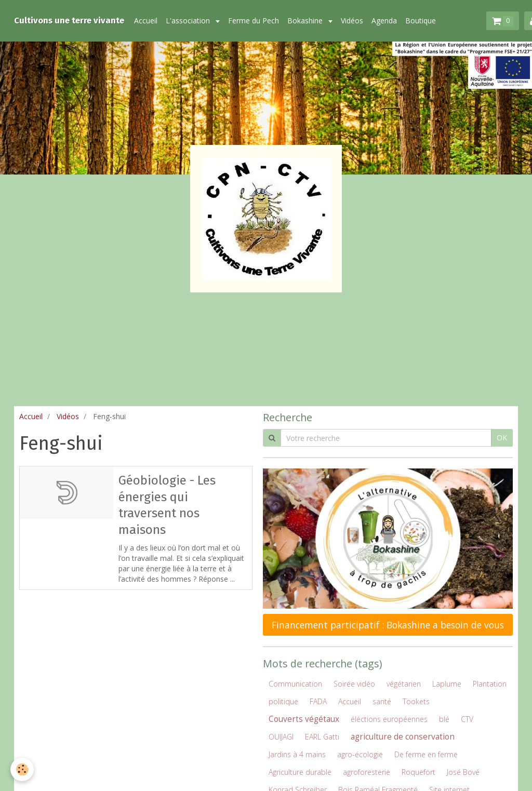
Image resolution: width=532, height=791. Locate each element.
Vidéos (352, 21)
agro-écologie (360, 754)
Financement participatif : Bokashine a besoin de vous (388, 625)
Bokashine (306, 21)
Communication (295, 684)
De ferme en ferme (426, 754)
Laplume (447, 684)
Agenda (384, 21)
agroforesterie (367, 772)
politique (283, 701)
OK (502, 438)
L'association (189, 21)
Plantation (490, 684)
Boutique (421, 21)
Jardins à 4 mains (297, 754)
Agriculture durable (300, 772)
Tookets (416, 701)
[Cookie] (22, 769)
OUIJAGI (281, 737)
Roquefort (418, 772)
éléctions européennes (389, 719)
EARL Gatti (322, 737)
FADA (318, 701)
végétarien (404, 684)
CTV (467, 719)
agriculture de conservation (403, 737)
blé (444, 719)
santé (382, 701)
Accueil (146, 21)
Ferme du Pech (254, 21)
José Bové (463, 772)
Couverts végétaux (304, 719)
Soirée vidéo (354, 684)
